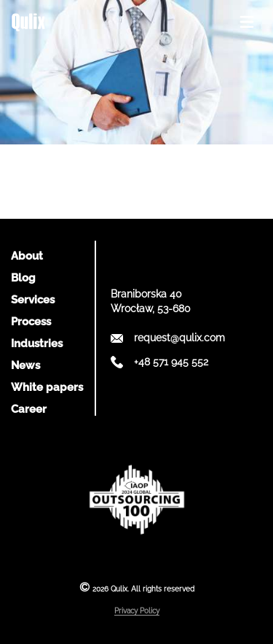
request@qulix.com (179, 338)
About (27, 256)
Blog (23, 278)
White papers (47, 387)
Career (29, 409)
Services (33, 300)
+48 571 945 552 (171, 362)
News (25, 365)
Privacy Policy (137, 611)
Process (31, 322)
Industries (37, 344)
